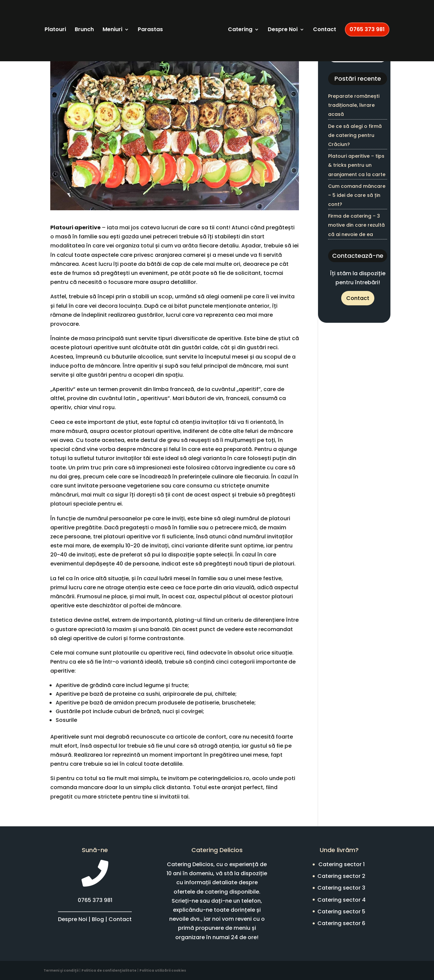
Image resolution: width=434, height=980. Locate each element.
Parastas (166, 26)
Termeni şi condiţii (61, 970)
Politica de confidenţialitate (109, 970)
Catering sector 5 (341, 912)
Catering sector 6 (341, 923)
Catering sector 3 (341, 888)
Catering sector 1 (342, 864)
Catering (271, 26)
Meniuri (128, 26)
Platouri (71, 26)
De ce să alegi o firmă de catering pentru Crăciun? (355, 135)
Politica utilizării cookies (163, 970)
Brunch (100, 26)
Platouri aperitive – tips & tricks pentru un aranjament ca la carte (357, 165)
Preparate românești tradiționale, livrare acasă (354, 105)
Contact (355, 26)
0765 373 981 (217, 57)
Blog (98, 919)
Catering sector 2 (341, 876)
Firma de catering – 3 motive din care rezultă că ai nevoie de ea (356, 225)
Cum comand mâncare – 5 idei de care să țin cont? (357, 195)
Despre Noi (313, 26)
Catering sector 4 (342, 900)
